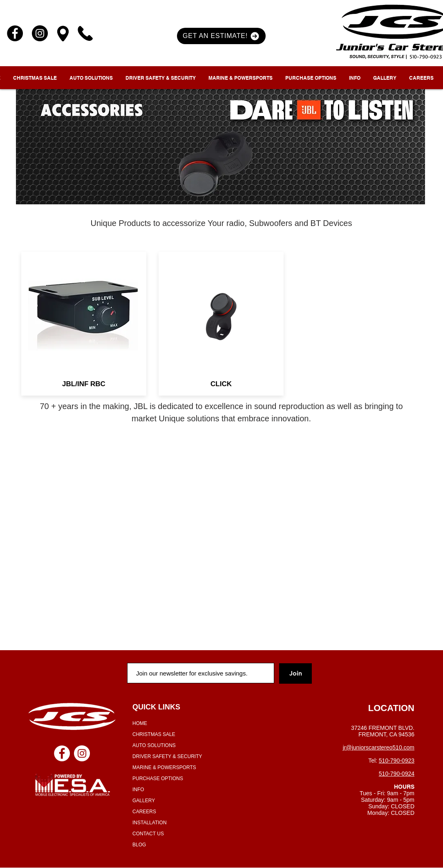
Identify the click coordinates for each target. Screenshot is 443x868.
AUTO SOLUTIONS (154, 745)
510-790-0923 (397, 761)
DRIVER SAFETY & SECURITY (167, 756)
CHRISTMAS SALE (154, 734)
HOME (140, 723)
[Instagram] (40, 33)
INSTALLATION (150, 823)
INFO (138, 790)
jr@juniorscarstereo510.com (379, 747)
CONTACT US (148, 834)
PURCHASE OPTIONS (158, 779)
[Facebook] (15, 33)
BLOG (139, 845)
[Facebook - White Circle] (62, 753)
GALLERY (144, 801)
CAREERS (144, 812)
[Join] (295, 673)
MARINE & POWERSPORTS (164, 767)
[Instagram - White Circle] (82, 753)
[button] (221, 36)
